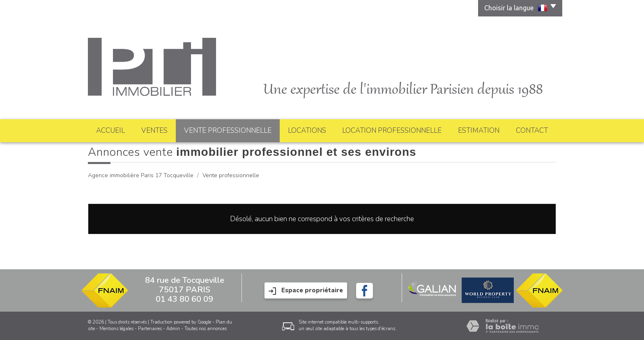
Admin (173, 329)
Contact (532, 131)
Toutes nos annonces (206, 329)
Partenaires (150, 329)
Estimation (479, 131)
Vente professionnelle (228, 131)
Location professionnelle (392, 131)
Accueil (110, 131)
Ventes (154, 131)
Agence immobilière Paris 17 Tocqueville (141, 175)
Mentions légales (116, 329)
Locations (307, 131)
